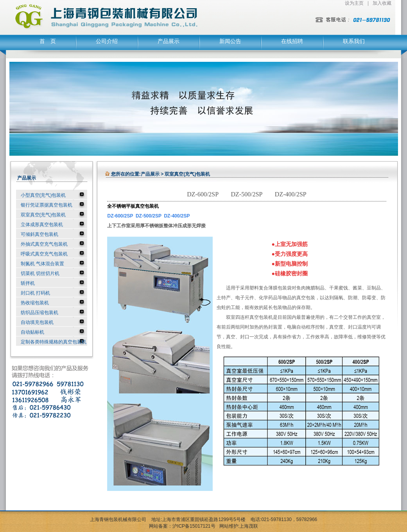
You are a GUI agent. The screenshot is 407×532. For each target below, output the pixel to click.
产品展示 (169, 41)
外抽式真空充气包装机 (44, 244)
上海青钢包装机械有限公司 (118, 519)
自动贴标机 (32, 332)
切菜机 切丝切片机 (40, 273)
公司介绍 (107, 41)
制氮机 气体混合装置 (42, 264)
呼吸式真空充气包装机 (44, 254)
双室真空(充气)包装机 (43, 215)
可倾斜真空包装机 (39, 234)
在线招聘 (292, 41)
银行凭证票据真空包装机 (47, 205)
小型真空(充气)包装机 (43, 195)
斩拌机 (28, 283)
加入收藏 (382, 3)
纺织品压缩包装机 (39, 313)
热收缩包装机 (35, 303)
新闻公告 (230, 41)
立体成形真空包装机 (42, 225)
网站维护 (229, 526)
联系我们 (354, 41)
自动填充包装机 (37, 322)
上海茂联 (249, 526)
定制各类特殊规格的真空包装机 (54, 342)
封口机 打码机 (35, 293)
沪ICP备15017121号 (194, 526)
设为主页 (354, 3)
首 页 (48, 41)
